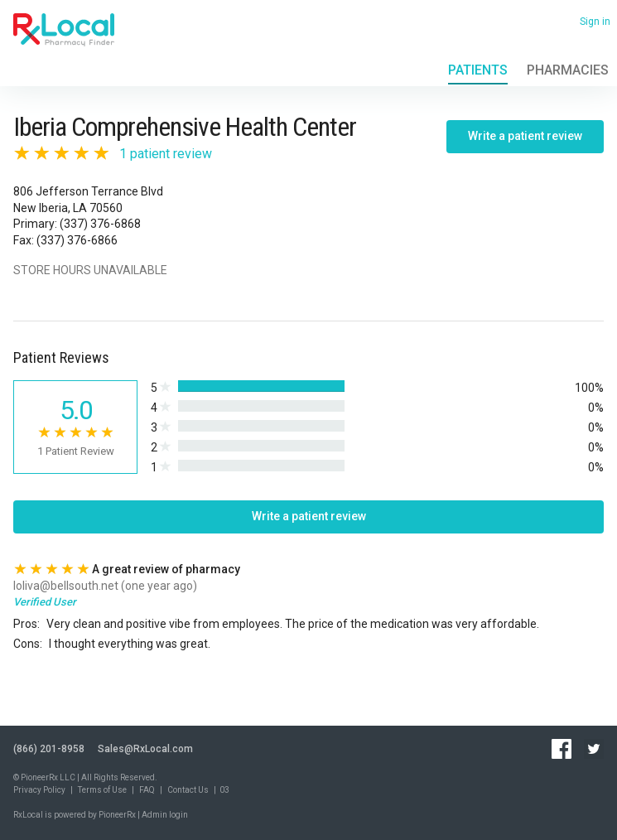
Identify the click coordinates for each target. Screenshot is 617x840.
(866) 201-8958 (49, 749)
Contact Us (188, 790)
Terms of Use (102, 790)
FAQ (147, 790)
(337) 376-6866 (77, 240)
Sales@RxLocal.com (145, 749)
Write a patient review (525, 136)
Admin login (165, 815)
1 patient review (166, 154)
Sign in (595, 22)
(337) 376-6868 (100, 224)
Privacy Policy (39, 790)
